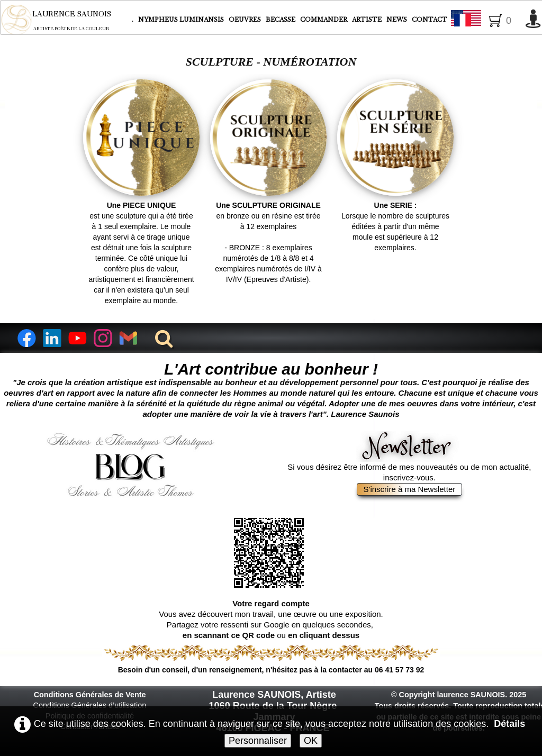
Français (485, 20)
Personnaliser (258, 741)
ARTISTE (368, 20)
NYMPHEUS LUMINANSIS (182, 20)
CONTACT (430, 20)
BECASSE (281, 20)
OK (311, 741)
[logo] (63, 20)
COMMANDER (324, 20)
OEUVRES (246, 20)
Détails (509, 724)
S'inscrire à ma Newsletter (410, 489)
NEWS (397, 20)
